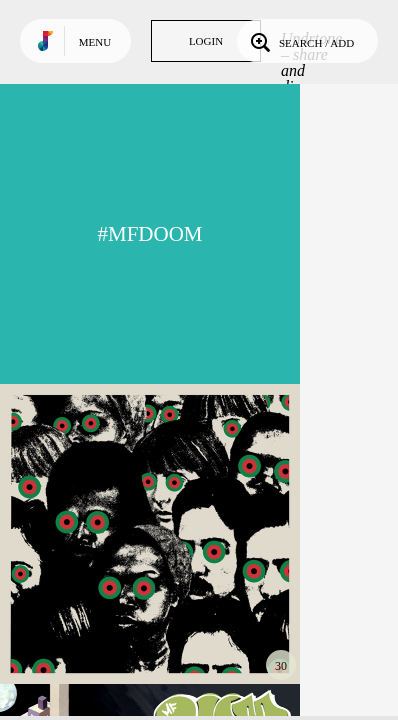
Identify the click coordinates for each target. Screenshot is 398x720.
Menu (95, 42)
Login (206, 41)
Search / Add (300, 41)
